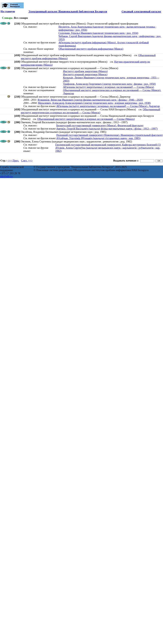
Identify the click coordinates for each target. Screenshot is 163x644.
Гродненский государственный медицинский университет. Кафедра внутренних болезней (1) (108, 145)
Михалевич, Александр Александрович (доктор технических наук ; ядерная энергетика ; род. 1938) (94, 103)
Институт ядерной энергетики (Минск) (85, 74)
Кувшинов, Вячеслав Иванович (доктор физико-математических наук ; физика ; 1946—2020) (90, 100)
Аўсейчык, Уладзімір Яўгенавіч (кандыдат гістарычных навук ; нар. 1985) (98, 138)
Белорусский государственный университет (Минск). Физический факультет (100, 125)
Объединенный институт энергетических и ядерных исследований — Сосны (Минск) (90, 111)
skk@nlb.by (6, 176)
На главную (8, 11)
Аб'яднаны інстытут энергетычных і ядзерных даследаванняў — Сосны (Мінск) (108, 87)
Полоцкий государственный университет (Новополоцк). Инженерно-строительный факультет (109, 135)
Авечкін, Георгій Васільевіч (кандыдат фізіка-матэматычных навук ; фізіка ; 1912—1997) (107, 129)
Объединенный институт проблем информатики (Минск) (91, 49)
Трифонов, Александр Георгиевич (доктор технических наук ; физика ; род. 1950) (109, 84)
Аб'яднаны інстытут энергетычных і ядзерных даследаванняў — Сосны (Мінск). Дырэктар (108, 106)
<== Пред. (13, 161)
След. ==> (27, 161)
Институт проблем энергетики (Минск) (85, 71)
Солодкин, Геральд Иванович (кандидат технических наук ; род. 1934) (98, 33)
